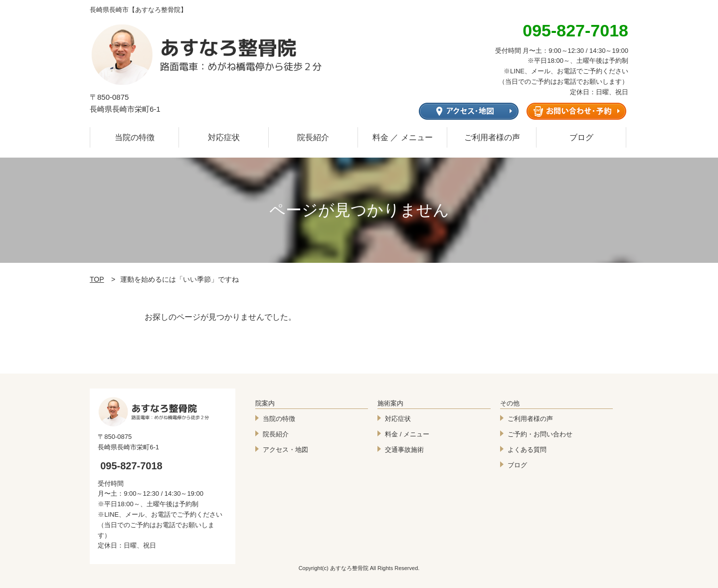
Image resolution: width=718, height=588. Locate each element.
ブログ (581, 137)
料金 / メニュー (407, 434)
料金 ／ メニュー (403, 137)
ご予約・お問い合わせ (540, 434)
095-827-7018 (131, 466)
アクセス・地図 (285, 450)
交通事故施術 (404, 450)
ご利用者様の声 (492, 137)
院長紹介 (313, 137)
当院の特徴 (135, 137)
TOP (97, 279)
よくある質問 (527, 450)
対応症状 (224, 137)
